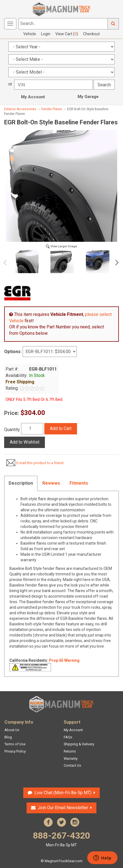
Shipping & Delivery (79, 744)
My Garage (88, 97)
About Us (12, 730)
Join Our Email (63, 808)
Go (113, 24)
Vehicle (30, 34)
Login (46, 34)
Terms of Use (15, 744)
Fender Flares (52, 109)
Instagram (75, 822)
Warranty (71, 758)
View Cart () (67, 34)
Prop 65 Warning (64, 660)
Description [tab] (21, 483)
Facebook (48, 822)
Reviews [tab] (51, 483)
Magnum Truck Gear (61, 704)
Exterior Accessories (20, 109)
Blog (8, 737)
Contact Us (72, 765)
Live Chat (63, 793)
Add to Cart (61, 428)
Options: (13, 352)
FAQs (68, 737)
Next (116, 263)
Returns (70, 751)
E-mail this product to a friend (40, 463)
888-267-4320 (61, 839)
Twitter (61, 822)
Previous (7, 263)
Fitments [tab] (79, 483)
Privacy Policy (15, 751)
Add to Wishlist (25, 442)
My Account (33, 97)
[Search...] (63, 24)
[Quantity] (32, 429)
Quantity (12, 430)
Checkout (91, 34)
